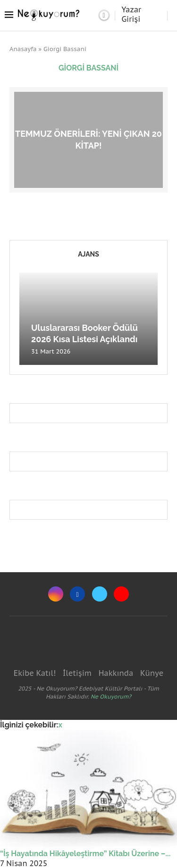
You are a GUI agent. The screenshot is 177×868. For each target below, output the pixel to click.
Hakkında (116, 673)
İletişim (77, 673)
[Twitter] (100, 594)
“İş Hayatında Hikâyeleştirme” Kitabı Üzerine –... (85, 854)
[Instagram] (56, 594)
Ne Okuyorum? (111, 696)
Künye (152, 673)
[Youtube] (121, 594)
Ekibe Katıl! (35, 673)
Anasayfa (23, 49)
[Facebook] (77, 594)
